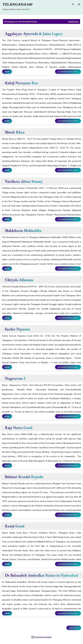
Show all (74, 21)
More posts (74, 628)
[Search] (73, 5)
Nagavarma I (15, 378)
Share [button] (7, 72)
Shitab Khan (15, 132)
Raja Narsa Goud (19, 428)
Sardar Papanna (17, 329)
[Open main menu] (79, 4)
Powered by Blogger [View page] (41, 637)
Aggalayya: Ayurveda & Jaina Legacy (34, 34)
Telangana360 (17, 4)
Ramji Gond (15, 526)
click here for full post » (68, 72)
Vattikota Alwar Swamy (24, 181)
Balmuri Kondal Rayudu (24, 477)
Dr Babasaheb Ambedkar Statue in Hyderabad (41, 575)
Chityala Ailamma (19, 280)
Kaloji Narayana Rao (21, 83)
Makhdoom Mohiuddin (23, 230)
